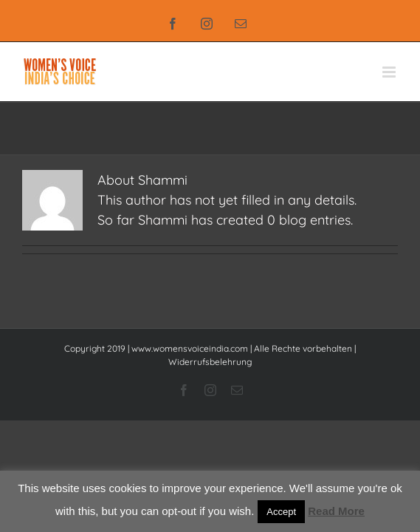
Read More (336, 511)
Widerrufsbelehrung (210, 362)
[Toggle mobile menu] (390, 72)
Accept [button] (281, 512)
